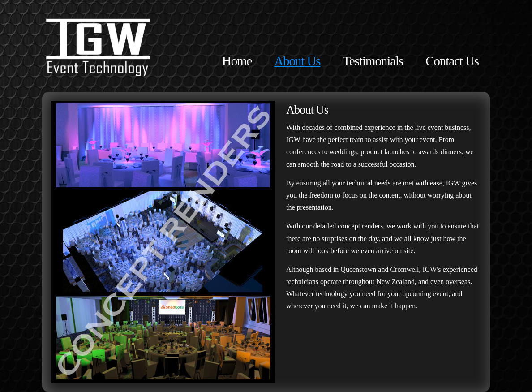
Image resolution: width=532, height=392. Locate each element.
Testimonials (373, 61)
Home (237, 61)
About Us (297, 61)
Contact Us (452, 61)
